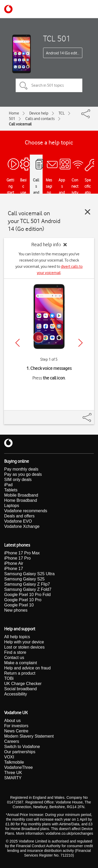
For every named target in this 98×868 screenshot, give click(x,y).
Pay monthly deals (21, 469)
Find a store (15, 652)
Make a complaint (21, 663)
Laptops (12, 506)
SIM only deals (18, 480)
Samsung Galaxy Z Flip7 (27, 584)
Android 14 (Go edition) (64, 53)
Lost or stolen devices (24, 647)
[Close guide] (88, 212)
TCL (62, 113)
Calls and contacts (40, 119)
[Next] (80, 343)
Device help (39, 113)
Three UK (13, 773)
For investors (16, 726)
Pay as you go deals (23, 474)
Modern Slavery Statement (29, 736)
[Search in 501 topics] (49, 85)
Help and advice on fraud (27, 668)
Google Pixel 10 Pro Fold (27, 595)
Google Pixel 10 (19, 605)
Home (14, 113)
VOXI (9, 757)
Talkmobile (14, 762)
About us (12, 721)
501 (12, 119)
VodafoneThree (18, 767)
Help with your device (24, 642)
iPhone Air (14, 563)
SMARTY (13, 778)
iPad (8, 485)
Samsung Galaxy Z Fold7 (28, 589)
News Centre (16, 731)
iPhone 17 (14, 569)
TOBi (9, 678)
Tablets (11, 490)
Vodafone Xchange (22, 526)
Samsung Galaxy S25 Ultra (29, 574)
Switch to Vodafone (22, 747)
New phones (16, 610)
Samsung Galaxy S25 (24, 579)
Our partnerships (20, 752)
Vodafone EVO (18, 521)
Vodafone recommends (26, 511)
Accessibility (16, 694)
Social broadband (21, 689)
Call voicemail (20, 124)
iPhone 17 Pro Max (22, 553)
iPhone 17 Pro (17, 558)
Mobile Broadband (21, 495)
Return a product (20, 673)
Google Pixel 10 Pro (23, 600)
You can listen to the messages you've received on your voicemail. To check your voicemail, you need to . (49, 263)
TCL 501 (57, 38)
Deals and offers (19, 516)
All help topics (17, 637)
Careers (12, 741)
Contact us (14, 658)
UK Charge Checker (23, 684)
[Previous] (18, 343)
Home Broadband (21, 500)
